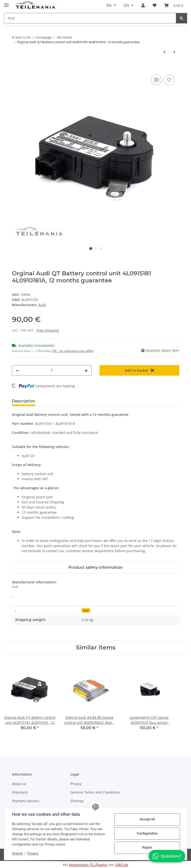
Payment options (26, 801)
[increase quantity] (86, 370)
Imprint (17, 853)
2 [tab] (96, 249)
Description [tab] (24, 401)
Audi (86, 610)
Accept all (147, 819)
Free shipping (48, 330)
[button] (143, 5)
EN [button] (109, 5)
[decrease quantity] (18, 370)
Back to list (23, 37)
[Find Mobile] (90, 18)
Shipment (20, 792)
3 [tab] (100, 249)
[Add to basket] (16, 68)
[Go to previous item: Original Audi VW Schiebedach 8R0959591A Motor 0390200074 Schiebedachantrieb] (164, 52)
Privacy (33, 853)
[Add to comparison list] (156, 80)
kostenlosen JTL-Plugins (88, 865)
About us (19, 784)
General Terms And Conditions (95, 792)
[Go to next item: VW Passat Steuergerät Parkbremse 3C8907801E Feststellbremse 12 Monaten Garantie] (174, 52)
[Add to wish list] (169, 80)
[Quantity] (52, 370)
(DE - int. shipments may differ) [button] (73, 351)
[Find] (182, 18)
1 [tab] (91, 249)
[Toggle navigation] (6, 3)
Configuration (147, 833)
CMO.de (122, 865)
